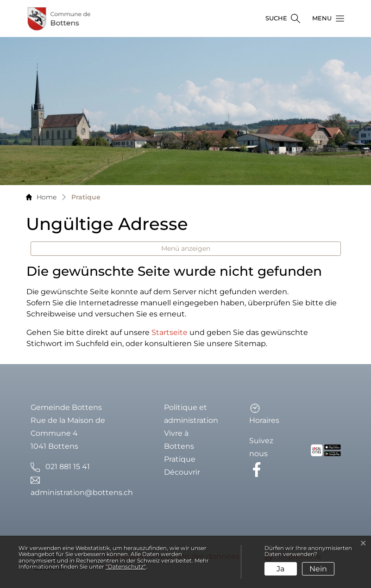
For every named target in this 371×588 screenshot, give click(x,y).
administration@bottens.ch (82, 492)
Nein (318, 569)
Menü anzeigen (186, 248)
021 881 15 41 (68, 467)
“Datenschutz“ (126, 566)
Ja (280, 569)
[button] (326, 19)
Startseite (170, 332)
